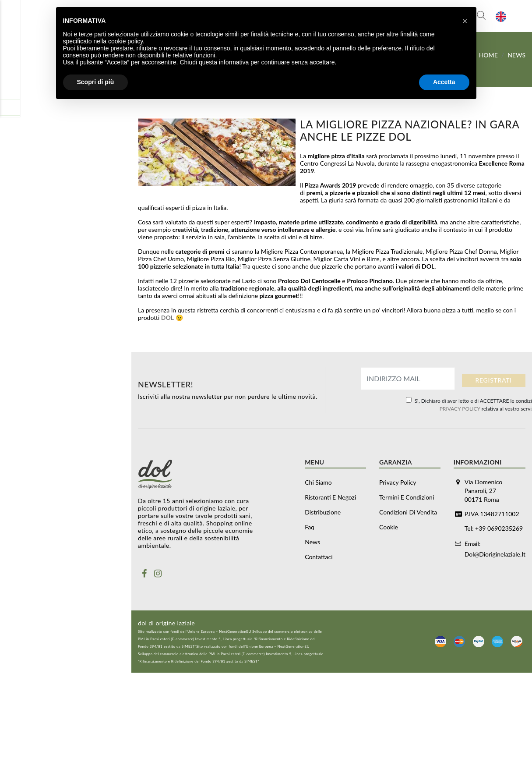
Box (10, 214)
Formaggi (68, 230)
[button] (465, 21)
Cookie (389, 527)
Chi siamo (318, 482)
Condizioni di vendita (408, 512)
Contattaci (19, 172)
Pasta (12, 278)
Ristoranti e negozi (30, 107)
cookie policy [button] (125, 41)
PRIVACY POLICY (460, 409)
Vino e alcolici (23, 327)
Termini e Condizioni (407, 497)
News (12, 156)
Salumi (68, 246)
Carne (68, 262)
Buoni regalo (22, 197)
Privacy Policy (398, 482)
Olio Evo (16, 295)
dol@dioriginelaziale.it (495, 551)
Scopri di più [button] (96, 82)
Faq (9, 140)
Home (488, 55)
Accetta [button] (444, 82)
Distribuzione (23, 123)
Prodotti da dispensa (68, 311)
